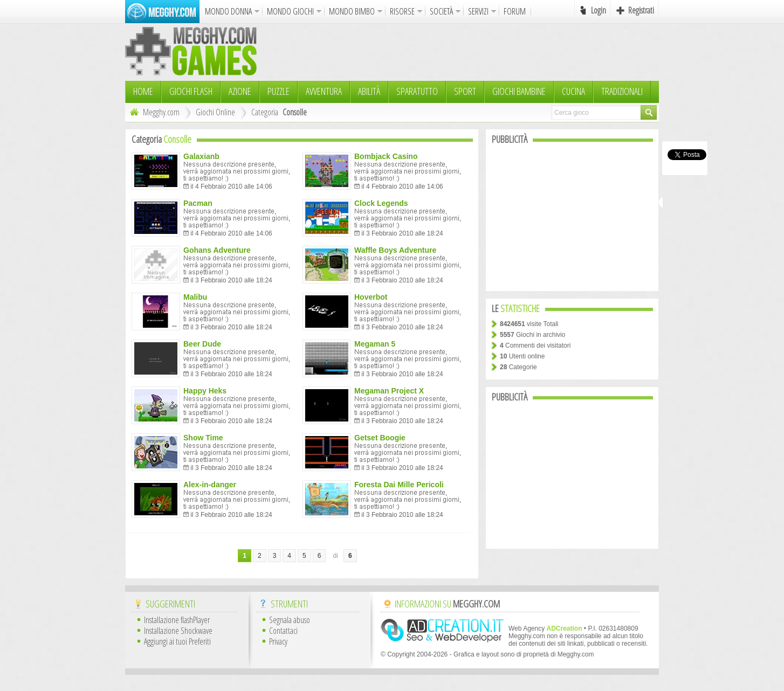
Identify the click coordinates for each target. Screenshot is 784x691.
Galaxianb (201, 156)
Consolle (295, 112)
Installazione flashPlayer (177, 620)
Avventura (324, 91)
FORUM (515, 11)
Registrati (641, 10)
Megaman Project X (389, 391)
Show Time (203, 438)
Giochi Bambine (519, 91)
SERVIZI (478, 11)
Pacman (198, 203)
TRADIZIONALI (622, 91)
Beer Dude (202, 344)
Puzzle (278, 91)
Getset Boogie (380, 438)
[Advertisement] (463, 51)
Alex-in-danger (210, 485)
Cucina (573, 91)
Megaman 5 (375, 344)
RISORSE (402, 11)
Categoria (265, 112)
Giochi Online (215, 112)
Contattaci (283, 631)
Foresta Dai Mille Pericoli (399, 485)
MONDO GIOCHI (290, 11)
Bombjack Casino (386, 156)
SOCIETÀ (441, 11)
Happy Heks (205, 391)
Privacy (278, 641)
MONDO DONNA (228, 11)
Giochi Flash (191, 91)
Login (599, 10)
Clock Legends (381, 203)
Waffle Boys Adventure (395, 250)
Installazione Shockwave (178, 631)
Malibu (195, 297)
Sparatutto (417, 91)
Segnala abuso (290, 620)
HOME (143, 91)
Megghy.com (153, 112)
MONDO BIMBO (352, 11)
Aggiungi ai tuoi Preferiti (177, 641)
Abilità (369, 91)
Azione (240, 91)
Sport (465, 91)
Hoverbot (371, 297)
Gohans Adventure (217, 250)
